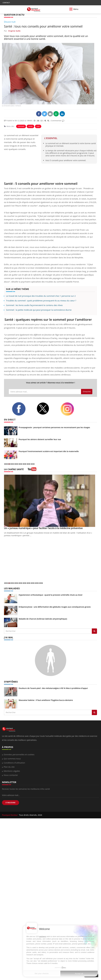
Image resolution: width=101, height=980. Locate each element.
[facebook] (22, 409)
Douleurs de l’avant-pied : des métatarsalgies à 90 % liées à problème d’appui (53, 688)
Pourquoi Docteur (10, 815)
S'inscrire (87, 392)
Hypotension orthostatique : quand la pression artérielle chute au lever (51, 595)
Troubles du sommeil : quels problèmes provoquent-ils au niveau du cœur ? (41, 301)
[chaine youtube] (32, 470)
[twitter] (47, 409)
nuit (38, 126)
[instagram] (71, 409)
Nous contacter (11, 775)
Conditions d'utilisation (14, 763)
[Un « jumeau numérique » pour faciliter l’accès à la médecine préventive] (50, 501)
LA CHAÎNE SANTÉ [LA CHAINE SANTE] (14, 469)
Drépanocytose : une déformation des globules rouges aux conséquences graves (55, 607)
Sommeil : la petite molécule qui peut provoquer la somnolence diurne (39, 310)
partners (43, 936)
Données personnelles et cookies (19, 754)
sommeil (21, 126)
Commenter (58, 121)
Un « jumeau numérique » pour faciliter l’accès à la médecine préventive (43, 528)
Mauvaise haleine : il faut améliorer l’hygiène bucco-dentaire (46, 700)
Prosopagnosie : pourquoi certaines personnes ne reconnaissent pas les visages (54, 427)
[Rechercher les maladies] (94, 631)
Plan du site (9, 767)
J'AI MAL (9, 637)
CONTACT (6, 3)
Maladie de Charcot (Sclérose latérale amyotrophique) (43, 619)
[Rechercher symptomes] (94, 712)
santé (30, 126)
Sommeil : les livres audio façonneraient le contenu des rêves (34, 305)
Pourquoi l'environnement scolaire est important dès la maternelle (49, 451)
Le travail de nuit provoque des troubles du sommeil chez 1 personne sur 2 (41, 296)
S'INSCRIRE (11, 803)
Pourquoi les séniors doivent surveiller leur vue (40, 439)
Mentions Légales (12, 771)
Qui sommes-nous (12, 759)
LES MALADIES (12, 588)
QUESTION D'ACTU (14, 15)
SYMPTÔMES (11, 682)
